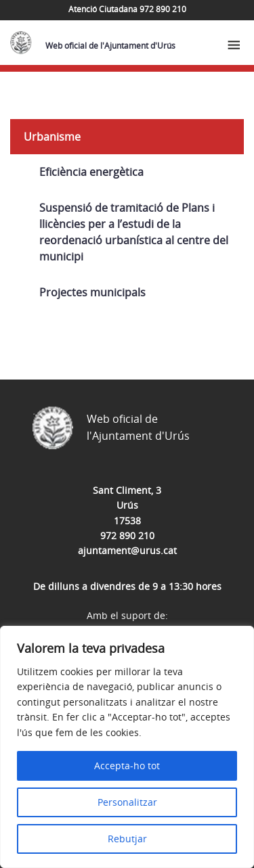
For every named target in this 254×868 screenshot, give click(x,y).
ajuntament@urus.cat (127, 550)
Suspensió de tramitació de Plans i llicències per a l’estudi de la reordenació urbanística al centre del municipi (134, 232)
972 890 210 (127, 535)
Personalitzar (127, 802)
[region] (127, 747)
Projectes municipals (92, 292)
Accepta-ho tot (127, 766)
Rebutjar (127, 839)
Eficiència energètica (91, 172)
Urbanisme (52, 137)
